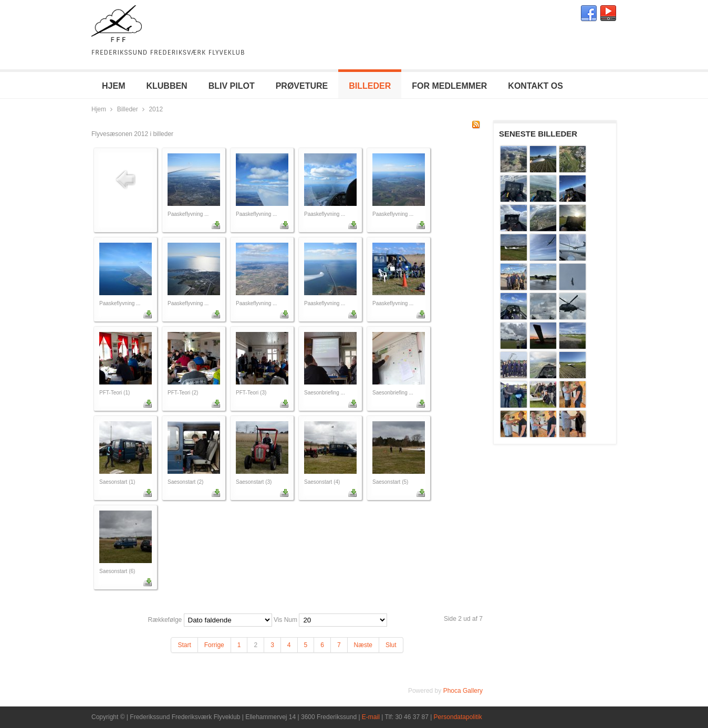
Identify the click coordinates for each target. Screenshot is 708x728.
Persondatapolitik (458, 717)
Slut (391, 645)
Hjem (99, 109)
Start (184, 645)
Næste (363, 645)
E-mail (371, 717)
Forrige (214, 645)
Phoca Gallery (463, 691)
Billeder (128, 109)
